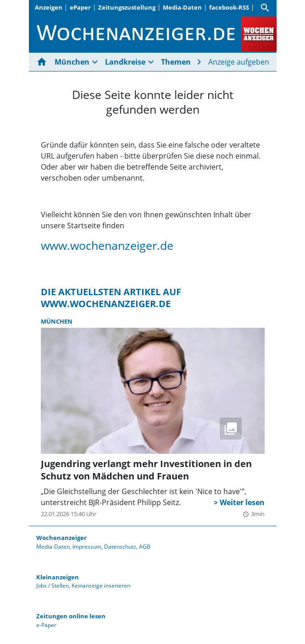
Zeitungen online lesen (71, 616)
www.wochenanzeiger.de (107, 245)
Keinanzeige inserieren (101, 586)
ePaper (80, 7)
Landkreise (125, 62)
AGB (145, 547)
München (72, 62)
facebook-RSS (229, 7)
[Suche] (265, 8)
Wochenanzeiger (61, 538)
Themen (176, 62)
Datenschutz (120, 547)
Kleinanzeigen (58, 577)
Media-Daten (182, 7)
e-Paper (46, 625)
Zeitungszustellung (127, 7)
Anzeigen (49, 7)
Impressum (87, 547)
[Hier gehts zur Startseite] (44, 62)
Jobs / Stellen (53, 586)
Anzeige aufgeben (239, 62)
